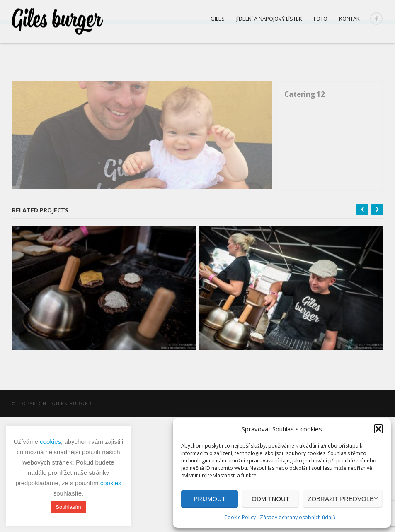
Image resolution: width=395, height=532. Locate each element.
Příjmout (210, 499)
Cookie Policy (240, 517)
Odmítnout (270, 499)
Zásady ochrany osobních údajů (298, 517)
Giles (218, 19)
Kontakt (351, 19)
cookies (50, 442)
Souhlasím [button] (68, 507)
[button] (378, 429)
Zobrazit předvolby (343, 499)
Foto (321, 19)
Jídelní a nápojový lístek (269, 19)
